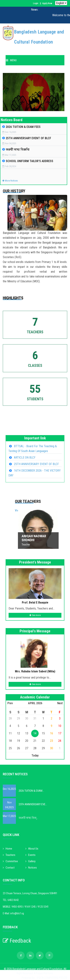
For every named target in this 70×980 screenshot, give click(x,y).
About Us (32, 849)
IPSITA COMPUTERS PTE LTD (52, 978)
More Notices (10, 181)
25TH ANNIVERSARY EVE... (33, 804)
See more (35, 615)
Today (35, 755)
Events (30, 855)
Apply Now (47, 3)
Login (36, 3)
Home (7, 849)
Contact (9, 868)
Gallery (30, 861)
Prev (10, 703)
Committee (10, 861)
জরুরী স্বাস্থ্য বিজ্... (28, 818)
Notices (31, 868)
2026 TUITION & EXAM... (31, 791)
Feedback (17, 941)
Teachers (9, 855)
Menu (11, 60)
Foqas (40, 973)
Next (60, 703)
